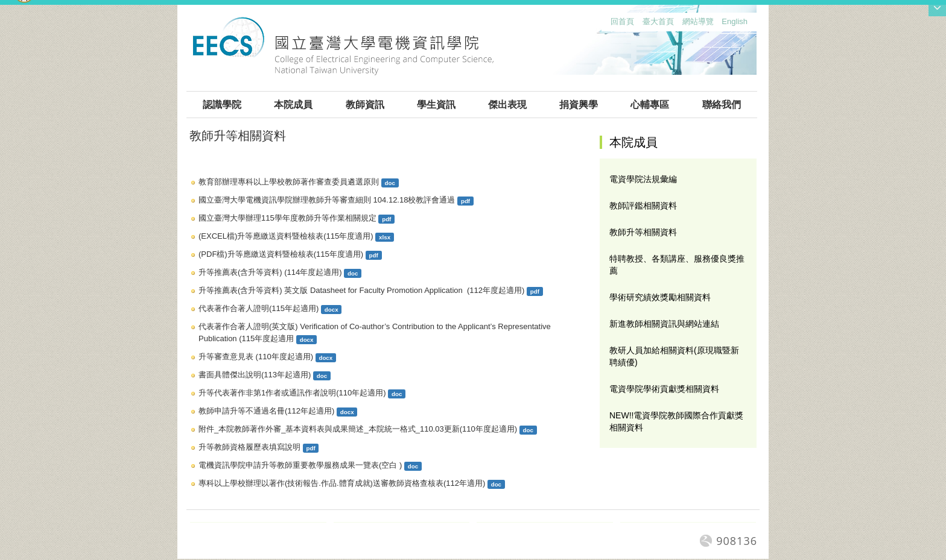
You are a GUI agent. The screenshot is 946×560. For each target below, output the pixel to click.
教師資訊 (365, 105)
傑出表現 (507, 105)
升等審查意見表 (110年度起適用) (256, 357)
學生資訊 (436, 105)
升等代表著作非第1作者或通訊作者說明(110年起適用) (292, 393)
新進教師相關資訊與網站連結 (664, 324)
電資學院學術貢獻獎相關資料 (664, 389)
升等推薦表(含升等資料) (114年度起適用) (270, 272)
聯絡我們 (722, 105)
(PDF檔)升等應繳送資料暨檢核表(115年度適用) (281, 254)
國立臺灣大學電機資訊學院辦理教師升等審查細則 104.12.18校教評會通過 (327, 200)
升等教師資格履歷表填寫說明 (249, 447)
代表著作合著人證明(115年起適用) (259, 308)
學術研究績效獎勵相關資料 (660, 297)
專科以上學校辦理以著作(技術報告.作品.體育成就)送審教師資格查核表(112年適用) (342, 483)
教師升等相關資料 (643, 232)
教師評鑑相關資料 (643, 206)
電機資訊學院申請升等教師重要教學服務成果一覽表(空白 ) (300, 465)
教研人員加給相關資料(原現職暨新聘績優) (674, 356)
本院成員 (293, 105)
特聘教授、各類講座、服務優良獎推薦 (677, 265)
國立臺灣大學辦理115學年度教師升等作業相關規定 (287, 218)
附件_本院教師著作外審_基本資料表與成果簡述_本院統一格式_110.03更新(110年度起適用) (358, 429)
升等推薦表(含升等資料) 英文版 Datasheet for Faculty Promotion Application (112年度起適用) (361, 290)
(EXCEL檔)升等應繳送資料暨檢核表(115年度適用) (286, 236)
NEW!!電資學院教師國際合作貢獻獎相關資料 (676, 421)
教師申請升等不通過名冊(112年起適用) (266, 411)
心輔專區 (650, 105)
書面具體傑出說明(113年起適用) (255, 375)
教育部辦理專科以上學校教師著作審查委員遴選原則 (289, 182)
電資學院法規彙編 (643, 179)
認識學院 (222, 105)
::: (608, 24)
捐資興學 (579, 105)
